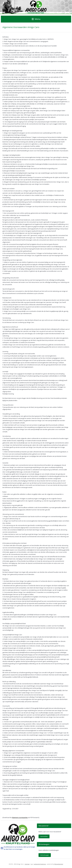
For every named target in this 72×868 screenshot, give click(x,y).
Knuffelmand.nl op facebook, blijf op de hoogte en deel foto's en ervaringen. (18, 848)
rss (32, 864)
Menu (36, 19)
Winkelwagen (45, 855)
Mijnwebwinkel (59, 864)
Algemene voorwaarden (20, 817)
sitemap (27, 864)
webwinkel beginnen (40, 864)
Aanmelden (44, 836)
